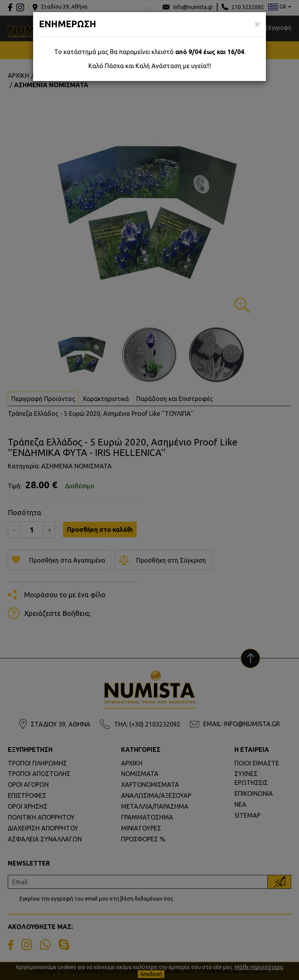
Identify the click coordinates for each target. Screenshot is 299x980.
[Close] (257, 24)
